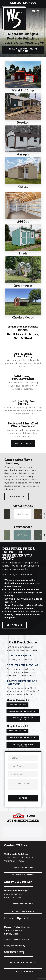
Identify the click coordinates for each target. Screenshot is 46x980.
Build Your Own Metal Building (23, 50)
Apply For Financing (15, 946)
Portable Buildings (23, 963)
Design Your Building (23, 867)
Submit (23, 798)
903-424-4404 (22, 940)
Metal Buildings (23, 972)
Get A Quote (23, 443)
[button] (3, 839)
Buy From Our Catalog (23, 875)
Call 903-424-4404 (23, 3)
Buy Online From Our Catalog (23, 719)
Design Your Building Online (23, 711)
